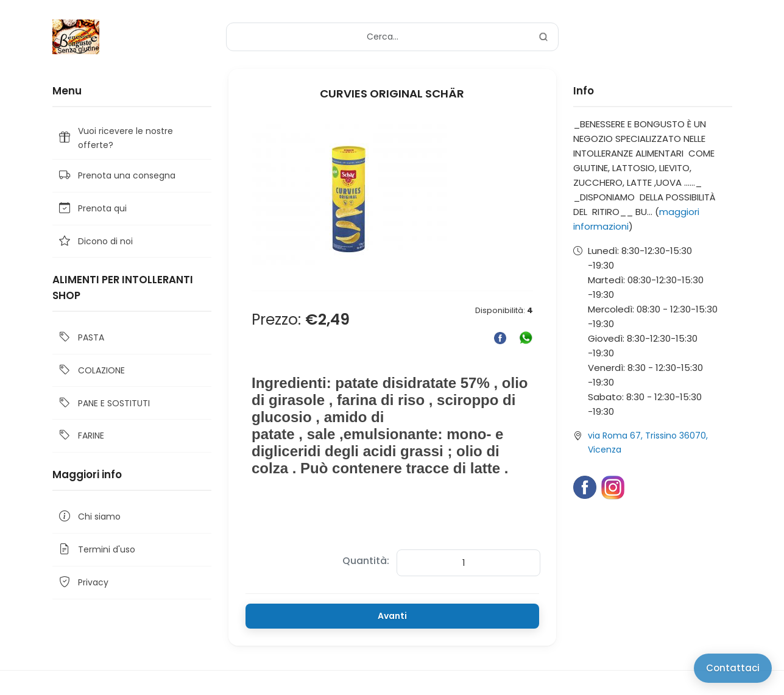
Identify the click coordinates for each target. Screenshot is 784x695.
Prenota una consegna (116, 176)
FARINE (81, 436)
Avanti (392, 616)
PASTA (81, 338)
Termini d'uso (96, 550)
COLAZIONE (91, 371)
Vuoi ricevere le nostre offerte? (115, 138)
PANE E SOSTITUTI (104, 403)
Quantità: (366, 561)
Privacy (83, 583)
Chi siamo (89, 517)
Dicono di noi (95, 242)
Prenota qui (92, 209)
